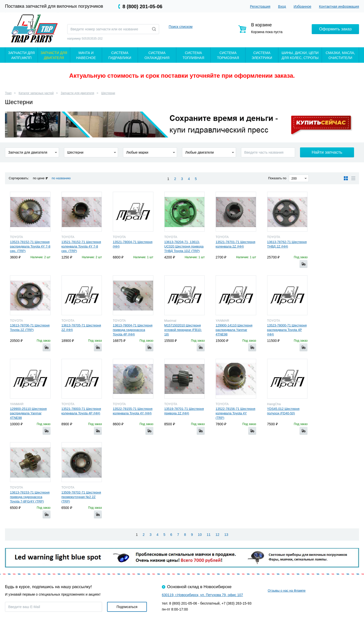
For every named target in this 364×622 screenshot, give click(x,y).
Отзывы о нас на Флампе (287, 591)
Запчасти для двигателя (77, 93)
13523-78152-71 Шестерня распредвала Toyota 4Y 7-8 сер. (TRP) (30, 246)
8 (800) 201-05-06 (142, 6)
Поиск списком (181, 27)
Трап (8, 93)
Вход (282, 6)
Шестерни (108, 93)
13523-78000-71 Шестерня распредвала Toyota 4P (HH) (287, 330)
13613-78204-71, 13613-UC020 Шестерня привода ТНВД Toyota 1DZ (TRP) (184, 246)
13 (226, 535)
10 (200, 535)
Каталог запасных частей (36, 93)
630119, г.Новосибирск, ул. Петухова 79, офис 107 (202, 595)
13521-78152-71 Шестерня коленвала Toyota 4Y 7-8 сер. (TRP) (81, 246)
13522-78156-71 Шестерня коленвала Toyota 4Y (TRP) (235, 413)
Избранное (302, 6)
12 (218, 535)
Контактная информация (339, 6)
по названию (61, 178)
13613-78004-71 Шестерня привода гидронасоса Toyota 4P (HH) (133, 330)
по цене (39, 178)
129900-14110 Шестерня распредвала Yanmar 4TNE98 (234, 330)
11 (209, 535)
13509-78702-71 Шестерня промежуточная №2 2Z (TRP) (81, 497)
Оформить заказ (335, 29)
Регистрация (260, 6)
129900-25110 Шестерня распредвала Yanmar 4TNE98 (28, 413)
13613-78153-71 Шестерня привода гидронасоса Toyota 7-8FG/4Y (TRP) (30, 497)
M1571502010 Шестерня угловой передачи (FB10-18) (183, 330)
